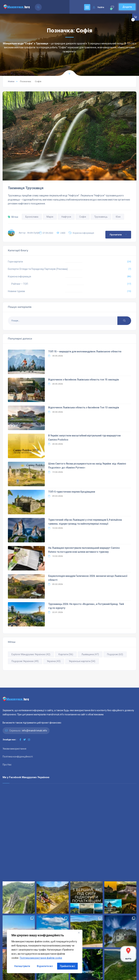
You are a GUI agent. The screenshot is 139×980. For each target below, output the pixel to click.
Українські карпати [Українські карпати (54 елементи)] (82, 661)
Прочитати (119, 235)
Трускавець (101, 217)
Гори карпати (15, 262)
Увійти (99, 7)
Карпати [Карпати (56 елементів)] (66, 654)
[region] (45, 951)
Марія (50, 217)
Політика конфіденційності (18, 757)
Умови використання (14, 749)
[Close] (79, 933)
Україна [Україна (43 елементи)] (54, 661)
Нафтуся (66, 217)
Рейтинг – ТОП (20, 284)
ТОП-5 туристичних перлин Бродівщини (72, 492)
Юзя (118, 217)
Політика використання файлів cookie (41, 958)
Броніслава (32, 217)
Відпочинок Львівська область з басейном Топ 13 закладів (84, 407)
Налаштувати (22, 966)
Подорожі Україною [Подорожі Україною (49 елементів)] (25, 661)
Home (11, 81)
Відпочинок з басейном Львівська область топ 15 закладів (83, 380)
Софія (83, 217)
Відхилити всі (45, 966)
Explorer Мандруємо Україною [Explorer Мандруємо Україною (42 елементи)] (31, 654)
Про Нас (7, 765)
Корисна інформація (83, 233)
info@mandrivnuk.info (34, 731)
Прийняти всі (67, 966)
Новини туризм (16, 291)
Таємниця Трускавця (26, 188)
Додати (127, 7)
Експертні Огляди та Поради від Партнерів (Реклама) (38, 269)
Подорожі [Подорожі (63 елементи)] (115, 654)
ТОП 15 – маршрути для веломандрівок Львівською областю (85, 351)
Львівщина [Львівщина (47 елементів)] (90, 654)
